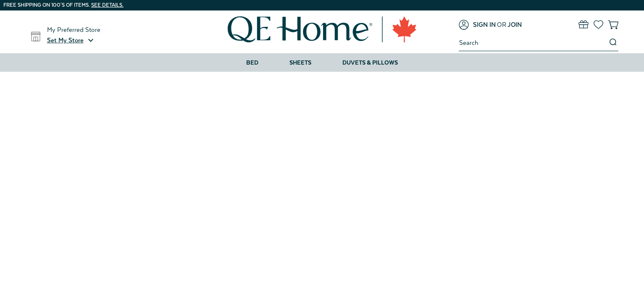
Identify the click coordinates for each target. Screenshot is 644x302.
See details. (107, 5)
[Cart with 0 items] (613, 25)
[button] (71, 40)
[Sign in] (477, 25)
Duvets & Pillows (370, 62)
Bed (252, 62)
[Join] (515, 25)
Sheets (300, 62)
